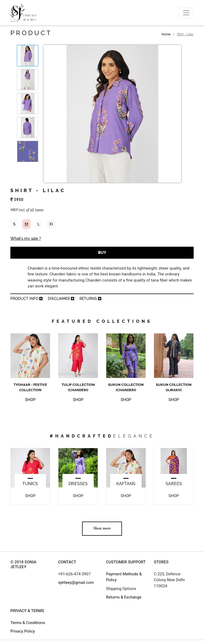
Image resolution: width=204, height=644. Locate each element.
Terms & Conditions (28, 623)
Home (166, 34)
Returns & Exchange (124, 597)
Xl (51, 224)
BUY (102, 253)
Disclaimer (61, 299)
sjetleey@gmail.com (76, 583)
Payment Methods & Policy (124, 577)
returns (90, 299)
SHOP (30, 400)
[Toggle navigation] (186, 13)
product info (26, 299)
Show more (102, 529)
